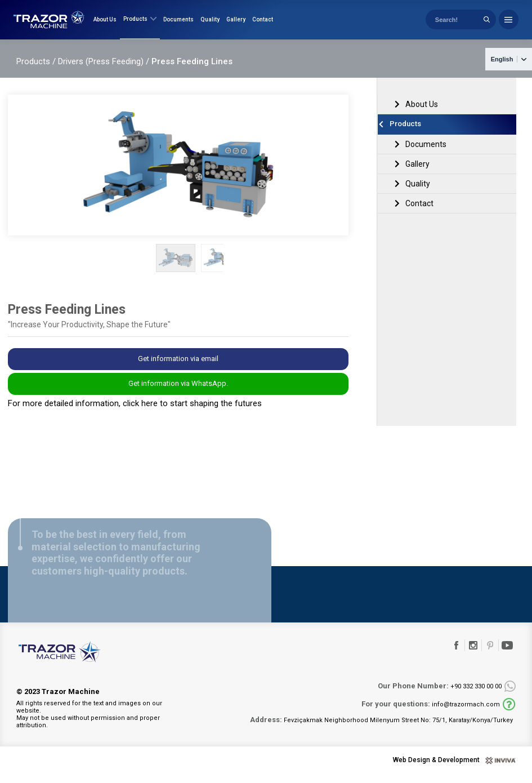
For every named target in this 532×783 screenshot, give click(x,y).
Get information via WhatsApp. (178, 392)
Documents (178, 24)
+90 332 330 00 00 (440, 695)
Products (140, 23)
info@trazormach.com (431, 713)
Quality (210, 24)
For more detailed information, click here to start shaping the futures (135, 412)
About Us (105, 24)
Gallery (236, 24)
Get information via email (178, 368)
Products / (36, 70)
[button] (341, 266)
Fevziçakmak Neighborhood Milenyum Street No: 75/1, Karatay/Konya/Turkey (381, 728)
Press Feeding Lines (192, 70)
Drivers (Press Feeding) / (104, 70)
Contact (263, 24)
